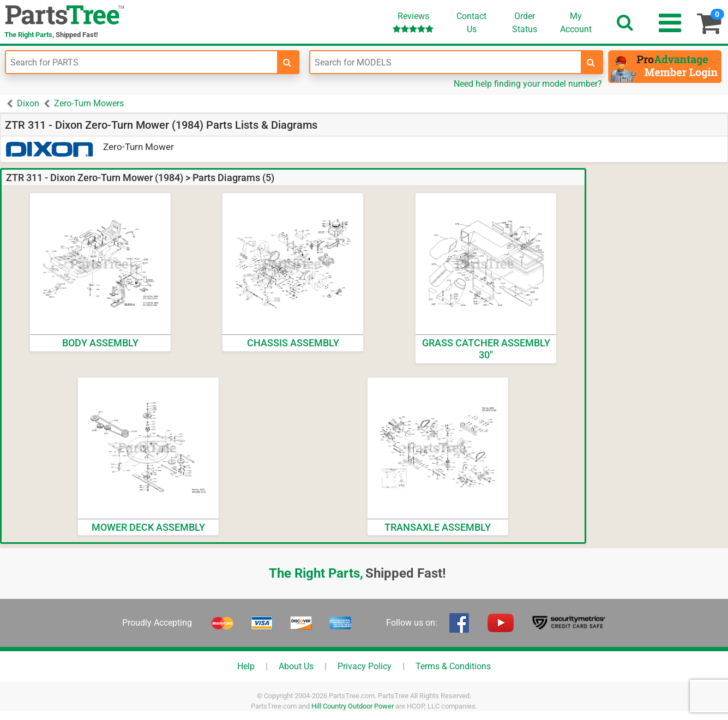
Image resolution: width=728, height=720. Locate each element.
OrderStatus (525, 23)
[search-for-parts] (287, 62)
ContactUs (471, 23)
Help (246, 666)
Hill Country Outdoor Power (353, 706)
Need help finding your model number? (528, 84)
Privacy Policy (365, 666)
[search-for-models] (591, 62)
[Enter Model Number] (446, 62)
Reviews (413, 22)
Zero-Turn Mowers (89, 103)
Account (576, 22)
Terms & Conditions (453, 666)
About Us (296, 666)
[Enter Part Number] (142, 62)
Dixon (28, 103)
